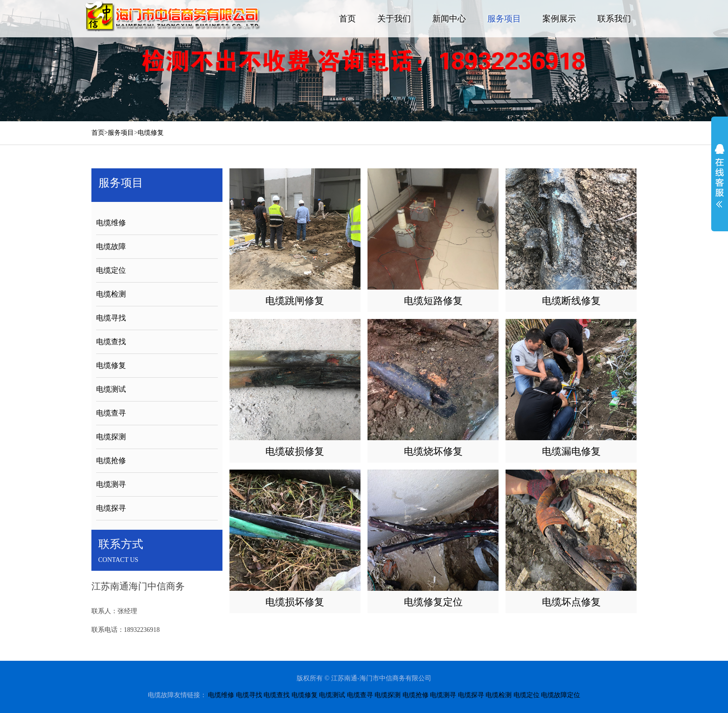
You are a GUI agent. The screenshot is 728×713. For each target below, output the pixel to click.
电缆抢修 (111, 460)
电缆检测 (111, 294)
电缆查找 (111, 342)
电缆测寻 (111, 484)
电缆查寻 (111, 413)
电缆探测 (111, 437)
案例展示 (559, 19)
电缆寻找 (111, 318)
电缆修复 (151, 133)
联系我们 (614, 19)
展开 (720, 176)
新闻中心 (449, 19)
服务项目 (504, 19)
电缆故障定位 (561, 695)
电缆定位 (111, 270)
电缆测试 (111, 389)
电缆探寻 (111, 508)
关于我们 (394, 19)
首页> (100, 133)
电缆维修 (111, 223)
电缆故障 (111, 246)
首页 (347, 19)
